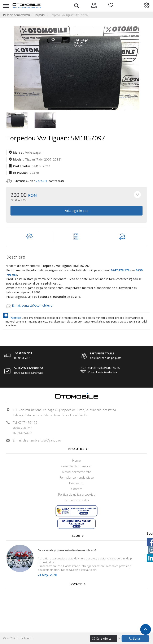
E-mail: (17, 305)
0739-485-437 (22, 433)
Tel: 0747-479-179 (25, 423)
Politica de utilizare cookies (77, 494)
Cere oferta (104, 638)
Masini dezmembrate (76, 472)
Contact (77, 489)
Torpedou (40, 15)
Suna (134, 638)
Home (76, 460)
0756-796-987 (22, 428)
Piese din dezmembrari (16, 15)
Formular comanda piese (77, 477)
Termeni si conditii (77, 500)
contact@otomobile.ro (37, 305)
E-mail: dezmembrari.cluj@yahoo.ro (37, 440)
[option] (20, 121)
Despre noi (77, 483)
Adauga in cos (76, 211)
